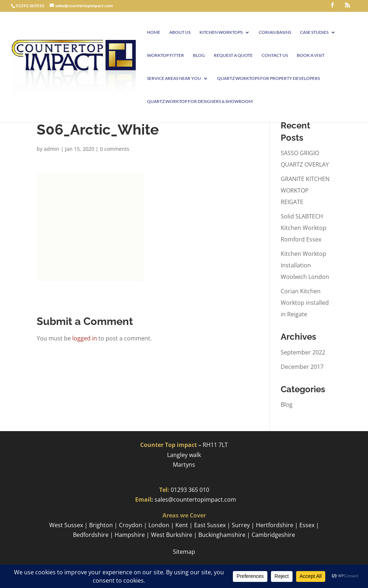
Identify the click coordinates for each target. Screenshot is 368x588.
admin (52, 149)
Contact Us (275, 55)
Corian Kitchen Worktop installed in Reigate (305, 303)
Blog (199, 55)
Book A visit (311, 55)
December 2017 (302, 367)
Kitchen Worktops (221, 32)
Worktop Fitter (165, 55)
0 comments (115, 149)
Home (154, 32)
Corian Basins (275, 32)
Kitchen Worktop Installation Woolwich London (305, 265)
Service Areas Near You (174, 78)
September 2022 (303, 352)
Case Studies (314, 32)
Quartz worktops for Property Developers (268, 78)
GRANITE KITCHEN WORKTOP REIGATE (305, 190)
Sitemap (184, 552)
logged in (85, 338)
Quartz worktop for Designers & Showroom (200, 101)
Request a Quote (233, 55)
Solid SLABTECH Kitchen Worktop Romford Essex (303, 228)
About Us (180, 32)
